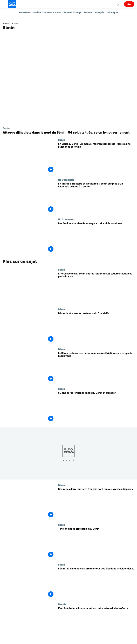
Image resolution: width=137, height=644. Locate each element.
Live (129, 4)
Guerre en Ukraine (30, 12)
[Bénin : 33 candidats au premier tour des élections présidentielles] (96, 583)
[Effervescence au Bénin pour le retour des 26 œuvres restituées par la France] (96, 288)
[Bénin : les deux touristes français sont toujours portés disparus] (96, 504)
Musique (113, 12)
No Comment (66, 180)
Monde (62, 604)
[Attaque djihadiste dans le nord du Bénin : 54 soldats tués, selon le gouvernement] (68, 133)
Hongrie (100, 12)
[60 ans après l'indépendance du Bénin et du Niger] (96, 407)
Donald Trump (72, 12)
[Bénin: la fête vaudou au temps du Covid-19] (96, 328)
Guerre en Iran (53, 12)
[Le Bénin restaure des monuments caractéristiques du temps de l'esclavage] (96, 368)
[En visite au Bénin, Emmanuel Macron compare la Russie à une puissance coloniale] (96, 158)
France (88, 12)
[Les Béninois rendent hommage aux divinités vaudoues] (96, 238)
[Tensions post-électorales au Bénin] (96, 543)
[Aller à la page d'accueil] (12, 4)
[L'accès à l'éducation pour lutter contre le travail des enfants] (96, 623)
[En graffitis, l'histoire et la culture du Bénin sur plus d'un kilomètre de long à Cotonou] (96, 198)
